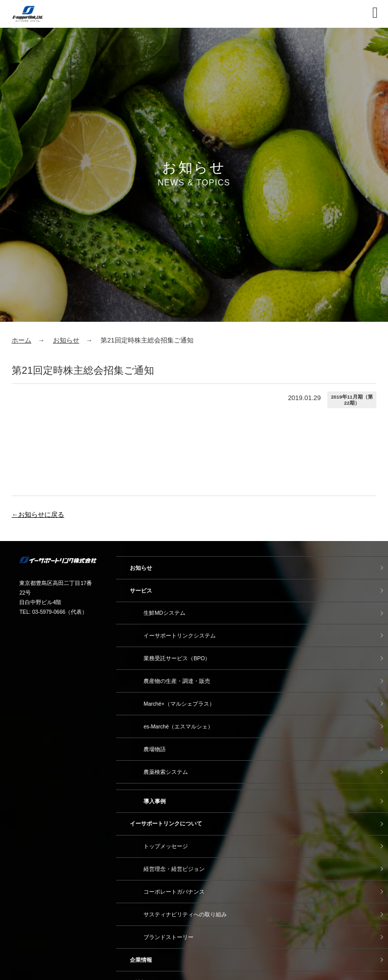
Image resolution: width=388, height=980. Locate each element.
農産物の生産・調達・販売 (177, 681)
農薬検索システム (166, 772)
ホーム (21, 340)
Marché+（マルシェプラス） (179, 704)
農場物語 (155, 749)
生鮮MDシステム (164, 613)
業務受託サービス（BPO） (177, 658)
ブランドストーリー (168, 937)
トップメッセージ (166, 846)
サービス (141, 591)
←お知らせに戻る (38, 514)
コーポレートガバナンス (174, 892)
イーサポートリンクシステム (180, 635)
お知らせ (66, 340)
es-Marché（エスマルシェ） (178, 726)
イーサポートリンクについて (166, 823)
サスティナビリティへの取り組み (185, 914)
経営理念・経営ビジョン (174, 869)
